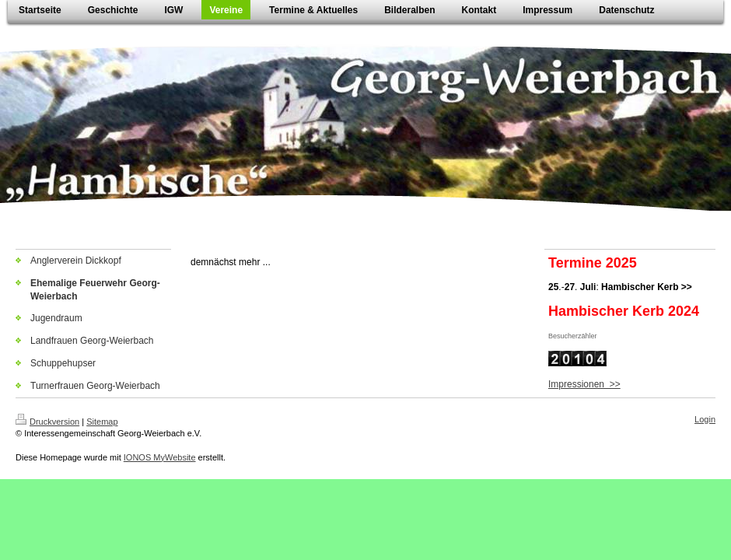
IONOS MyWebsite (160, 457)
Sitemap (102, 422)
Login (705, 419)
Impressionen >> (584, 384)
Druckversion (47, 422)
